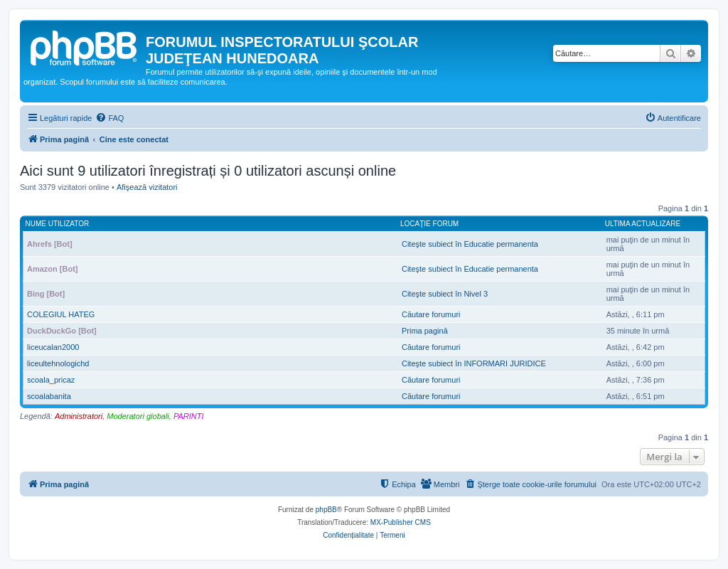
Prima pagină (425, 331)
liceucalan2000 (53, 347)
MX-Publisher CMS (401, 522)
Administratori (79, 416)
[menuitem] (109, 118)
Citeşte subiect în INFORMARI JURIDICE (474, 363)
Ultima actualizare (643, 224)
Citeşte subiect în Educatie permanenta (470, 244)
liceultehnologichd (58, 363)
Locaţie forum (429, 224)
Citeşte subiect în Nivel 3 (445, 294)
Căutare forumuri (431, 314)
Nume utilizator (58, 224)
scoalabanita (49, 396)
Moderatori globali (138, 416)
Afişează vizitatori (147, 187)
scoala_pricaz (51, 380)
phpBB (326, 510)
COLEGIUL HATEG (61, 314)
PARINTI (189, 416)
